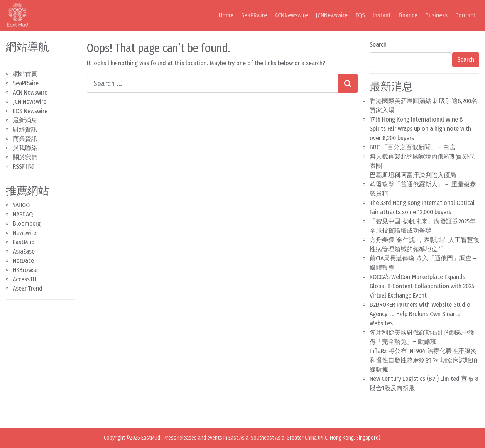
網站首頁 (25, 74)
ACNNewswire (291, 15)
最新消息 (25, 120)
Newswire (25, 233)
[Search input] (212, 83)
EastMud (24, 242)
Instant (382, 15)
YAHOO (21, 205)
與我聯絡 (25, 148)
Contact (465, 15)
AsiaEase (24, 251)
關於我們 (25, 157)
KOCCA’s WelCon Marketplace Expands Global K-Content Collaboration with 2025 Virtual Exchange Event (422, 286)
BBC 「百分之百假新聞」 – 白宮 (413, 147)
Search (378, 45)
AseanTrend (28, 288)
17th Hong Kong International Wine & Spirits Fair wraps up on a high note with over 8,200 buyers (420, 129)
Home (226, 15)
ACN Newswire (30, 92)
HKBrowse (25, 270)
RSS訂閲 (24, 167)
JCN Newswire (30, 102)
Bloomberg (27, 224)
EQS (360, 15)
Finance (408, 15)
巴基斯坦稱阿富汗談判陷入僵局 (413, 175)
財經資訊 (25, 129)
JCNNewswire (332, 15)
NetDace (23, 261)
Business (436, 15)
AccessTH (25, 279)
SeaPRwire (254, 15)
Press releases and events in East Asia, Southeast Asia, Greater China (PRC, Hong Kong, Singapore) (272, 438)
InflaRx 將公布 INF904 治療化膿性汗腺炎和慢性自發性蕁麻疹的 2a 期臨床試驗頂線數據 (423, 360)
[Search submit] (348, 83)
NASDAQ (23, 214)
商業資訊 (25, 139)
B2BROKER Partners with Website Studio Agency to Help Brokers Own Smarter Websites (420, 314)
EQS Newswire (30, 111)
